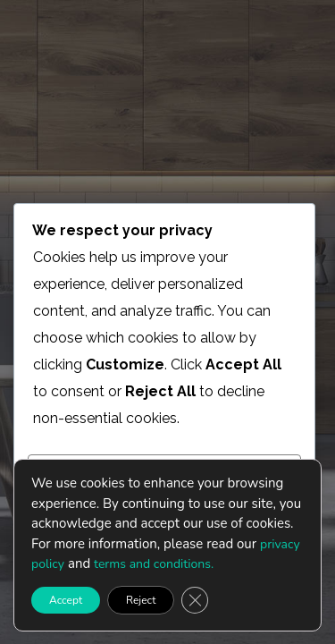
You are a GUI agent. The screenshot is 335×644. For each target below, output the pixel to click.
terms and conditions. (154, 564)
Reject (141, 599)
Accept (66, 599)
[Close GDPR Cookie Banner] (195, 599)
